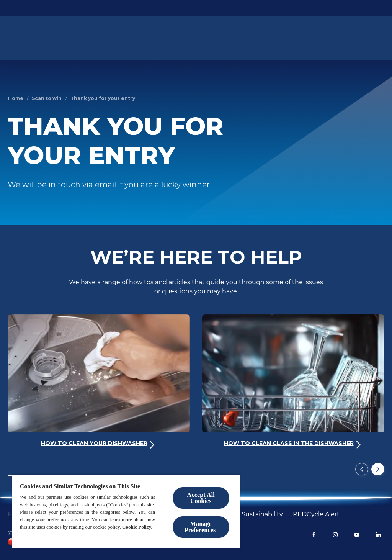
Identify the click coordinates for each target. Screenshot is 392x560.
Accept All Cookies (201, 498)
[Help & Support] (341, 38)
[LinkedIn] (378, 535)
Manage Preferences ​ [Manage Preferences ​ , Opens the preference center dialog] (201, 527)
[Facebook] (314, 535)
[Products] (107, 38)
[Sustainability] (262, 514)
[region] (126, 511)
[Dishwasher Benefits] (282, 38)
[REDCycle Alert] (316, 514)
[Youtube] (357, 535)
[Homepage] (28, 38)
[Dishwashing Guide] (217, 38)
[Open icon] (377, 38)
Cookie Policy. (137, 527)
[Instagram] (335, 535)
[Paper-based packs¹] (156, 38)
